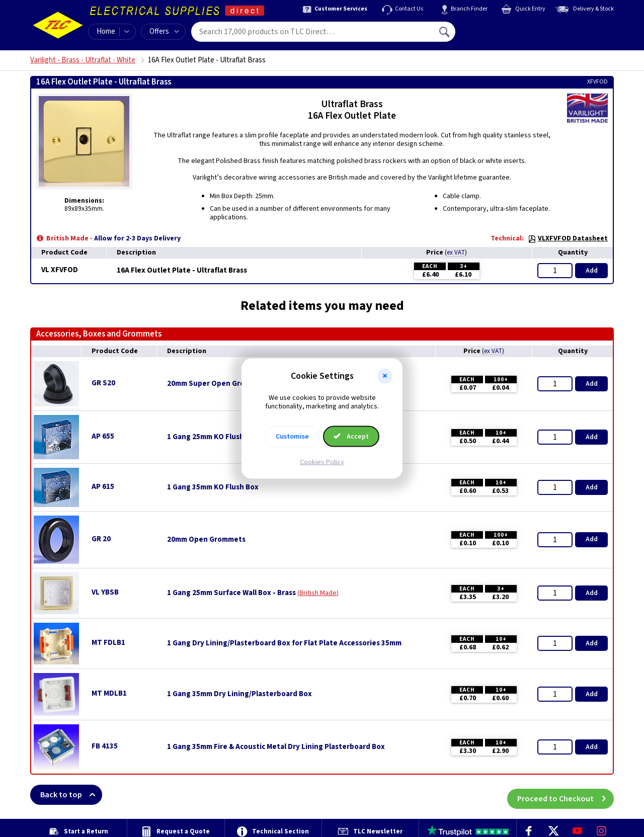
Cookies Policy (322, 462)
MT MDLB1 (109, 693)
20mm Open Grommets (206, 540)
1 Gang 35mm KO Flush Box (213, 487)
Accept (351, 436)
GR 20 (101, 539)
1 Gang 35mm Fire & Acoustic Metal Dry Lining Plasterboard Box (276, 747)
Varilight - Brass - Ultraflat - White (83, 60)
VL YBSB (105, 592)
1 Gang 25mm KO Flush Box (213, 437)
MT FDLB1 (108, 643)
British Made (318, 593)
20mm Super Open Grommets (218, 384)
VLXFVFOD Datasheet (568, 238)
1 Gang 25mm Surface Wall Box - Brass (231, 593)
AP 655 (103, 436)
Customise (292, 436)
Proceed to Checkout (566, 795)
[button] (385, 376)
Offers (164, 31)
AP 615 (103, 487)
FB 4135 (105, 746)
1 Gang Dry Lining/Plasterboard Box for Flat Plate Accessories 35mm (284, 643)
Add (592, 271)
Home (106, 31)
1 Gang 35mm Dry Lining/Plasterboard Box (239, 694)
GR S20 (103, 383)
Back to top (71, 795)
